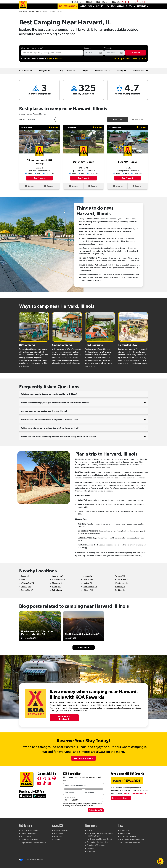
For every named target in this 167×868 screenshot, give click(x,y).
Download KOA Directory (96, 845)
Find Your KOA (83, 758)
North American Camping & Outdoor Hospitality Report (100, 835)
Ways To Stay (103, 6)
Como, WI (56, 587)
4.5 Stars (53, 127)
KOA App (106, 2)
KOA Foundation (60, 834)
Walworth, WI (58, 576)
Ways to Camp (67, 71)
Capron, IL (25, 576)
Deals (132, 6)
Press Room (58, 837)
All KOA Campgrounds (29, 834)
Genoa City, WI (27, 590)
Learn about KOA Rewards (134, 793)
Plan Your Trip (102, 71)
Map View (138, 119)
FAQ (85, 71)
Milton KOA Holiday (83, 162)
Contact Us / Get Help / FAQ (97, 842)
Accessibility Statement (129, 837)
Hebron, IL (25, 580)
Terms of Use (125, 834)
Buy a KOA (91, 851)
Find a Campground (68, 6)
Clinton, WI (88, 590)
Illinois (53, 11)
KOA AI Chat (77, 2)
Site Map (90, 848)
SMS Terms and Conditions (130, 843)
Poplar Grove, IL (121, 580)
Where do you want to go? (32, 48)
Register (59, 59)
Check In (87, 48)
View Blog (84, 647)
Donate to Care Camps (29, 840)
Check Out (109, 48)
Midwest (45, 11)
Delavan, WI (26, 587)
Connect (90, 2)
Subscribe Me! (96, 810)
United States (34, 11)
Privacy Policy (125, 830)
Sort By (22, 119)
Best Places (25, 71)
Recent (127, 2)
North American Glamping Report (99, 839)
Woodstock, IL (89, 580)
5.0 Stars (141, 127)
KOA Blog (90, 830)
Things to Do (46, 71)
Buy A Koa (116, 2)
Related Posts (140, 71)
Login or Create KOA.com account (33, 843)
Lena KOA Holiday (128, 162)
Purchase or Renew (121, 798)
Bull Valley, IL (120, 587)
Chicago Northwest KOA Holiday (39, 162)
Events (49, 186)
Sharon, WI (88, 576)
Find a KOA (23, 11)
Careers (57, 840)
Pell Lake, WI (57, 590)
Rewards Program (119, 6)
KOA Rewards (26, 837)
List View (117, 119)
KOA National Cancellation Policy (132, 840)
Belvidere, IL (120, 590)
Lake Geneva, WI (90, 587)
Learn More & (64, 718)
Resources (143, 6)
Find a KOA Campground (30, 830)
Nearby (121, 71)
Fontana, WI (120, 576)
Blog (98, 2)
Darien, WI (88, 583)
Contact (30, 186)
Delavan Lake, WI (59, 580)
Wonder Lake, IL (121, 583)
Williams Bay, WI (27, 583)
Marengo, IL (57, 583)
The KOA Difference (61, 830)
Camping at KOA (86, 6)
